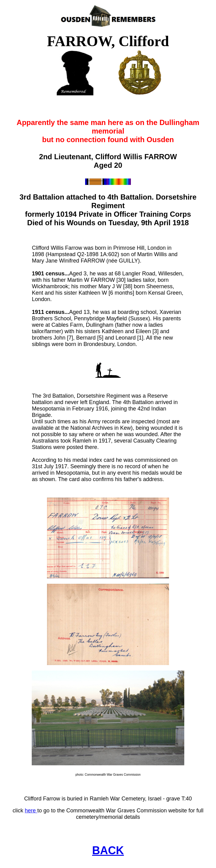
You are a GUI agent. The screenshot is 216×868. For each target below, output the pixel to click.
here (31, 811)
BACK (108, 850)
